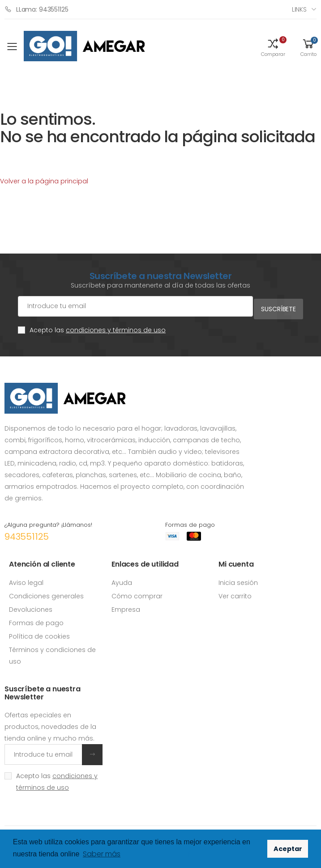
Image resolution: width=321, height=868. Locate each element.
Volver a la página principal (44, 181)
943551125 (27, 534)
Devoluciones (31, 606)
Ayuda (122, 580)
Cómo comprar (137, 593)
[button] (273, 47)
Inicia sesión (238, 580)
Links (299, 9)
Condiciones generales (46, 593)
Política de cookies (39, 633)
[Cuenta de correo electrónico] (134, 306)
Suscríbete (278, 306)
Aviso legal (26, 580)
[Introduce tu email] (43, 752)
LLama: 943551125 (36, 9)
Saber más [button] (102, 854)
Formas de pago (36, 620)
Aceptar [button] (288, 849)
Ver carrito (235, 593)
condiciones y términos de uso (116, 327)
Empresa (126, 606)
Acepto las (98, 327)
